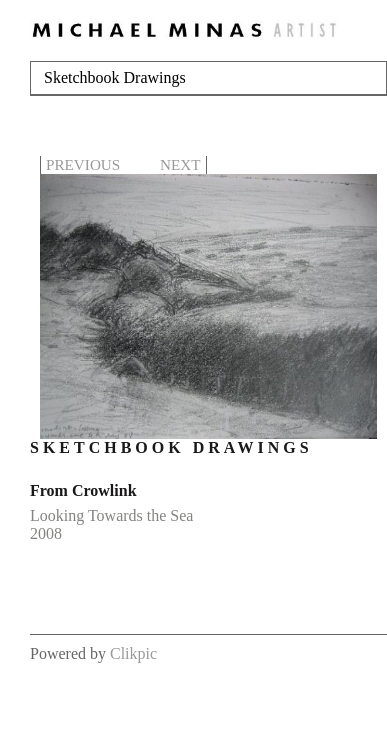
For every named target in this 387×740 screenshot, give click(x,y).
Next (180, 164)
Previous (83, 164)
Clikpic (133, 653)
